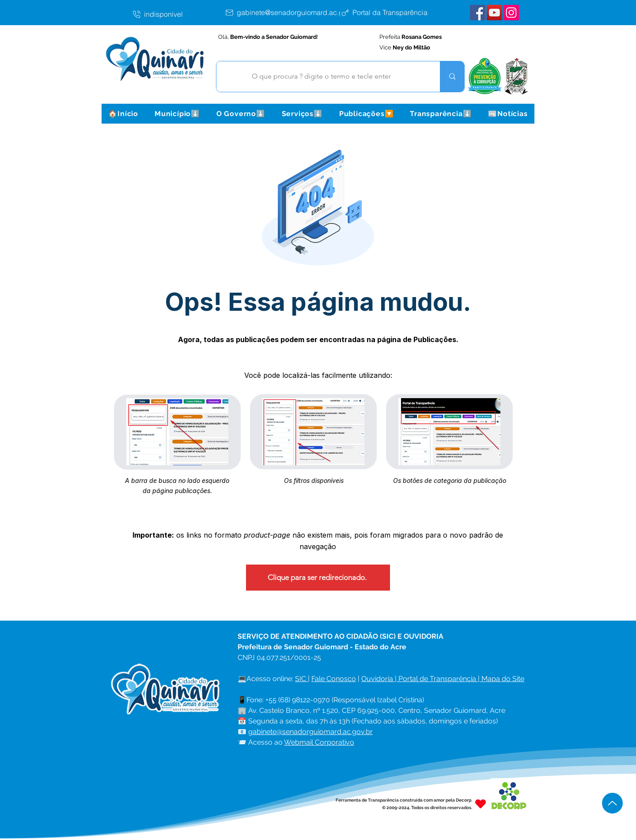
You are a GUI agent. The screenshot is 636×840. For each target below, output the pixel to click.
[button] (177, 114)
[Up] (612, 803)
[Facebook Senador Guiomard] (478, 13)
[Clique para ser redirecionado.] (318, 578)
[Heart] (481, 804)
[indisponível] (178, 14)
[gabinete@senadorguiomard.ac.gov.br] (293, 12)
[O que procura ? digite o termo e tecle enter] (322, 77)
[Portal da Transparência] (391, 12)
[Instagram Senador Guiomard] (511, 13)
